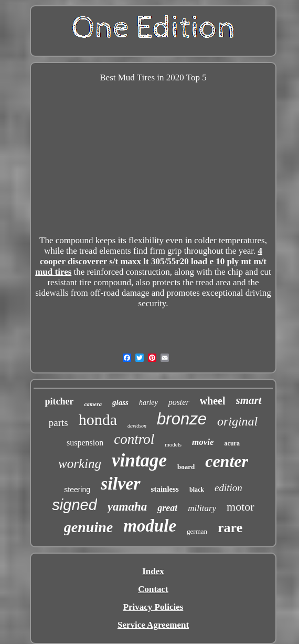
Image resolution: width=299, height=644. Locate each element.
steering (77, 490)
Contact (153, 589)
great (167, 508)
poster (179, 402)
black (197, 490)
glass (120, 402)
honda (98, 419)
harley (148, 403)
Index (153, 571)
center (227, 461)
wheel (213, 401)
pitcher (59, 401)
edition (228, 488)
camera (93, 404)
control (134, 439)
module (150, 526)
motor (241, 507)
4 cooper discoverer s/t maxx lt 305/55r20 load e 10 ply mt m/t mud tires (151, 261)
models (173, 444)
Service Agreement (153, 625)
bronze (182, 419)
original (237, 421)
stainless (165, 489)
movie (203, 442)
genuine (88, 527)
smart (249, 400)
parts (58, 423)
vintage (139, 460)
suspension (85, 443)
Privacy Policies (153, 607)
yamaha (127, 507)
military (202, 508)
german (197, 531)
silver (121, 484)
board (186, 467)
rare (230, 528)
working (80, 464)
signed (74, 505)
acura (232, 443)
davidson (137, 426)
